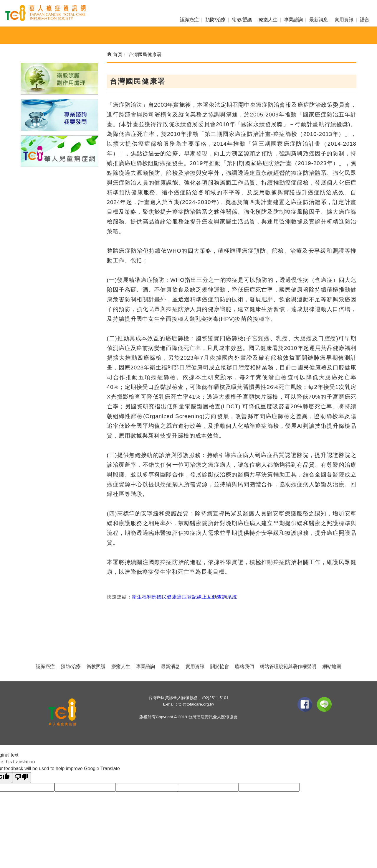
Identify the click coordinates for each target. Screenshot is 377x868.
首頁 (115, 54)
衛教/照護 (242, 20)
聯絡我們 (244, 666)
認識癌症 (189, 20)
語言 (365, 20)
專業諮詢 (293, 20)
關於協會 (220, 666)
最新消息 (319, 20)
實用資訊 (344, 20)
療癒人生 (268, 20)
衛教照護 (96, 666)
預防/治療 (215, 20)
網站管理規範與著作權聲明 (288, 666)
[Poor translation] (22, 778)
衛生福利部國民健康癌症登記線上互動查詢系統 (185, 597)
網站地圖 (332, 666)
